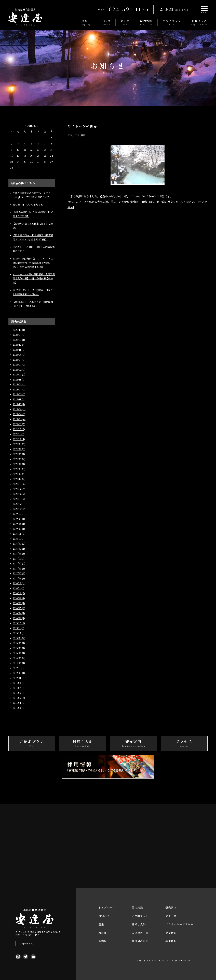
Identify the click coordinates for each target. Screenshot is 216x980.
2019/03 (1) (19, 529)
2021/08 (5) (19, 444)
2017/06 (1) (19, 568)
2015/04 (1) (19, 653)
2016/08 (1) (19, 603)
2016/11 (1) (18, 588)
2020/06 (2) (19, 489)
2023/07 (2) (19, 389)
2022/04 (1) (19, 414)
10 (18, 150)
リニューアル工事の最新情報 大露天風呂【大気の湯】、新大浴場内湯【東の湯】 (34, 278)
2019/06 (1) (19, 519)
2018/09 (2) (19, 544)
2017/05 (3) (19, 573)
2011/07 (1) (19, 688)
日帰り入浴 (139, 924)
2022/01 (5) (19, 424)
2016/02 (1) (19, 618)
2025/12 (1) (19, 330)
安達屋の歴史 (140, 941)
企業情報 (171, 933)
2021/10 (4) (19, 439)
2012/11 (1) (18, 668)
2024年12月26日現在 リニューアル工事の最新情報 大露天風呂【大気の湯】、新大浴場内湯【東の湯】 (33, 263)
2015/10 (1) (19, 633)
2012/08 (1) (19, 673)
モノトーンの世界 (82, 126)
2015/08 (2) (19, 638)
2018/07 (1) (19, 549)
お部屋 (103, 941)
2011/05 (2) (19, 698)
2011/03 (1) (19, 708)
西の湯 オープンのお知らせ (28, 204)
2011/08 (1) (19, 683)
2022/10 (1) (19, 404)
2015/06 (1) (19, 643)
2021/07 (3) (19, 449)
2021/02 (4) (19, 474)
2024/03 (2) (19, 364)
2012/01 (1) (19, 678)
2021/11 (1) (18, 434)
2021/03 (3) (19, 469)
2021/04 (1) (19, 464)
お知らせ (104, 916)
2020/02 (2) (19, 509)
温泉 (101, 924)
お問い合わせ (26, 944)
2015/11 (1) (18, 628)
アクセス (171, 916)
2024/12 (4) (19, 345)
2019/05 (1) (19, 524)
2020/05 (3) (19, 494)
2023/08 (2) (19, 384)
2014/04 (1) (19, 663)
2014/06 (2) (19, 658)
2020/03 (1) (19, 504)
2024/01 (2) (19, 374)
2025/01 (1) (19, 340)
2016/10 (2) (19, 593)
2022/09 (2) (19, 409)
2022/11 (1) (19, 399)
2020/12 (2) (19, 479)
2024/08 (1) (19, 355)
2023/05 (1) (19, 394)
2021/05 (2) (19, 459)
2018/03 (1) (19, 553)
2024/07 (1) (19, 360)
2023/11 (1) (19, 379)
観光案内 (171, 907)
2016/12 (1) (19, 583)
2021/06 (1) (19, 454)
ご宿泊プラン (140, 916)
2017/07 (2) (19, 563)
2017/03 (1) (19, 578)
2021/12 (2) (19, 429)
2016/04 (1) (19, 613)
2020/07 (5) (19, 484)
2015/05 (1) (19, 648)
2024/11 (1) (19, 350)
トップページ (107, 907)
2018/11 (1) (18, 539)
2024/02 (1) (19, 370)
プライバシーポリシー (179, 924)
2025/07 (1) (19, 335)
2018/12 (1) (19, 534)
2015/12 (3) (19, 623)
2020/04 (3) (19, 499)
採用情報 (171, 941)
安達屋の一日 (140, 933)
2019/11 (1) (18, 514)
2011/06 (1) (19, 693)
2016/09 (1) (19, 598)
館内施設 (137, 907)
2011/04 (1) (19, 703)
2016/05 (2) (19, 608)
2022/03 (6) (19, 419)
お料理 (103, 933)
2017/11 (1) (18, 559)
